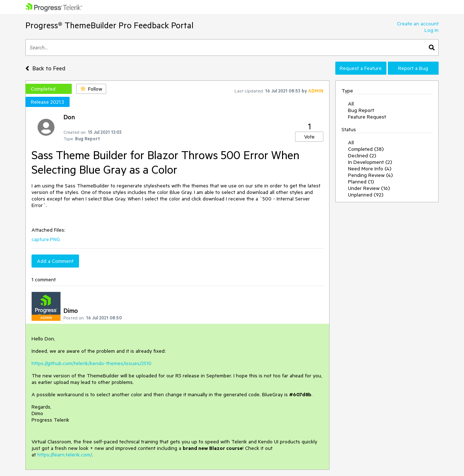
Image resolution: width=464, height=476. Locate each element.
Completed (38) (366, 149)
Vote (309, 137)
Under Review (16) (369, 188)
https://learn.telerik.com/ (65, 455)
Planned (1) (361, 182)
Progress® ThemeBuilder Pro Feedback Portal (109, 25)
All (351, 104)
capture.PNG (46, 239)
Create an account (418, 24)
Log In (432, 30)
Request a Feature (361, 68)
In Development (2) (370, 162)
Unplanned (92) (366, 195)
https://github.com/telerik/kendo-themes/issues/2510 (92, 363)
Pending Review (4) (370, 175)
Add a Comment (55, 261)
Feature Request (367, 117)
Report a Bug (413, 68)
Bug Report (361, 110)
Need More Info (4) (370, 169)
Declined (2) (362, 156)
